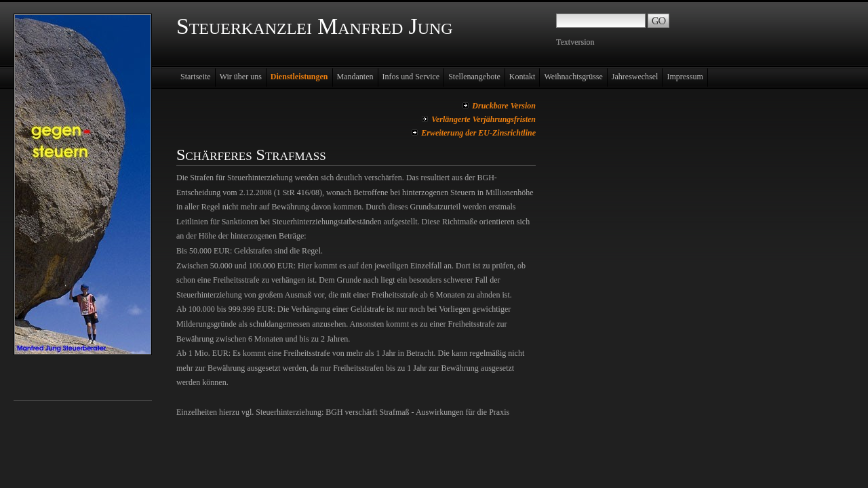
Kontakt (522, 77)
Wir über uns (241, 77)
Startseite (196, 77)
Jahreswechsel (635, 77)
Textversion (575, 42)
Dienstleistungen (299, 77)
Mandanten (355, 77)
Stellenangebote (474, 77)
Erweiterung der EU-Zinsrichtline (478, 133)
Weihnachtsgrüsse (573, 77)
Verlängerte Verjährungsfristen (484, 119)
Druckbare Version (504, 106)
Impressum (685, 77)
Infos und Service (411, 77)
